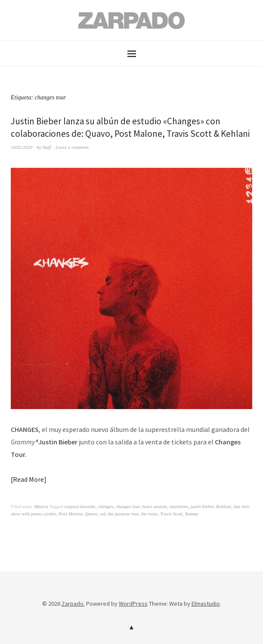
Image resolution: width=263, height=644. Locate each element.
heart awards (155, 506)
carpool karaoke (80, 506)
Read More (28, 479)
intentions (179, 506)
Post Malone (71, 514)
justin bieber (202, 506)
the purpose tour (124, 514)
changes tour (128, 506)
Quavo (91, 514)
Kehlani (224, 506)
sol (103, 514)
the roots (149, 514)
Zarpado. (73, 604)
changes (105, 506)
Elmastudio (206, 604)
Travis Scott (171, 514)
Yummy (191, 514)
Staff (47, 147)
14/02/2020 (22, 147)
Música (41, 506)
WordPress (133, 604)
